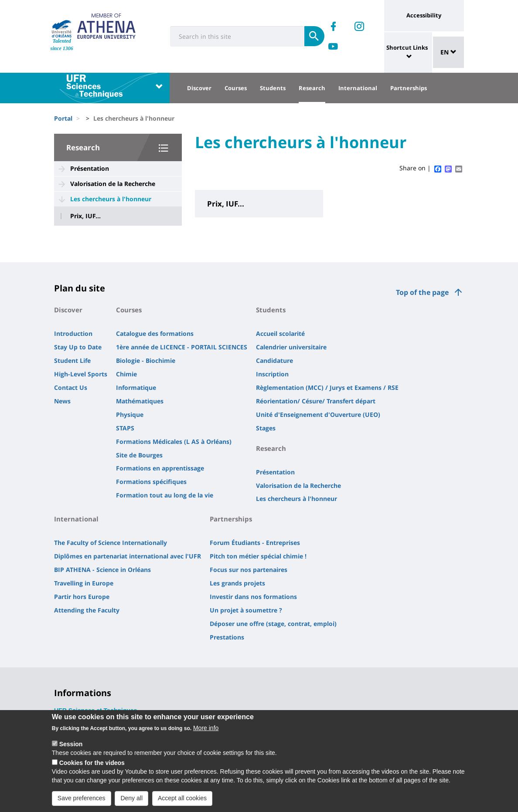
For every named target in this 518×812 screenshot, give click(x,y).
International (358, 88)
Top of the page (422, 292)
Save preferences (82, 802)
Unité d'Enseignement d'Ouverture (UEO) (318, 414)
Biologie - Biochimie (146, 360)
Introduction (73, 333)
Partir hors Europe (82, 597)
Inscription (272, 374)
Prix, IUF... (85, 216)
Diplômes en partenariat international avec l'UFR (128, 556)
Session (71, 748)
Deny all (131, 802)
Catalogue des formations (155, 333)
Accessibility (424, 15)
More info (206, 732)
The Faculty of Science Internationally (111, 543)
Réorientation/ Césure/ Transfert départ (316, 401)
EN (448, 52)
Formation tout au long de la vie (165, 495)
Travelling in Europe (84, 583)
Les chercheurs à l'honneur (111, 199)
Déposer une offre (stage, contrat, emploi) (273, 624)
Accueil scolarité (280, 333)
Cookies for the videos (92, 767)
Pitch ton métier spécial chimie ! (258, 556)
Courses (236, 88)
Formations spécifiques (151, 482)
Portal (63, 118)
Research (312, 88)
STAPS (125, 428)
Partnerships (409, 88)
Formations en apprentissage (160, 468)
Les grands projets (237, 583)
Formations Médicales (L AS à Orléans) (174, 442)
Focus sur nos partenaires (249, 570)
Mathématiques (140, 401)
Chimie (126, 374)
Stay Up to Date (78, 347)
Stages (266, 428)
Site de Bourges (139, 455)
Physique (130, 414)
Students (273, 88)
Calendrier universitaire (291, 347)
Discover (199, 88)
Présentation (90, 168)
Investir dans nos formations (253, 597)
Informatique (136, 387)
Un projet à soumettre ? (246, 610)
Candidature (274, 360)
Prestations (227, 637)
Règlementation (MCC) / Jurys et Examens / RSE (327, 387)
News (62, 401)
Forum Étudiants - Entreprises (255, 543)
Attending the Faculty (87, 610)
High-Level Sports (81, 374)
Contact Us (71, 387)
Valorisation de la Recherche (113, 184)
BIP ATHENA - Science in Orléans (102, 570)
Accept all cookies (182, 802)
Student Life (72, 360)
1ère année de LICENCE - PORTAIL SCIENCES (182, 347)
